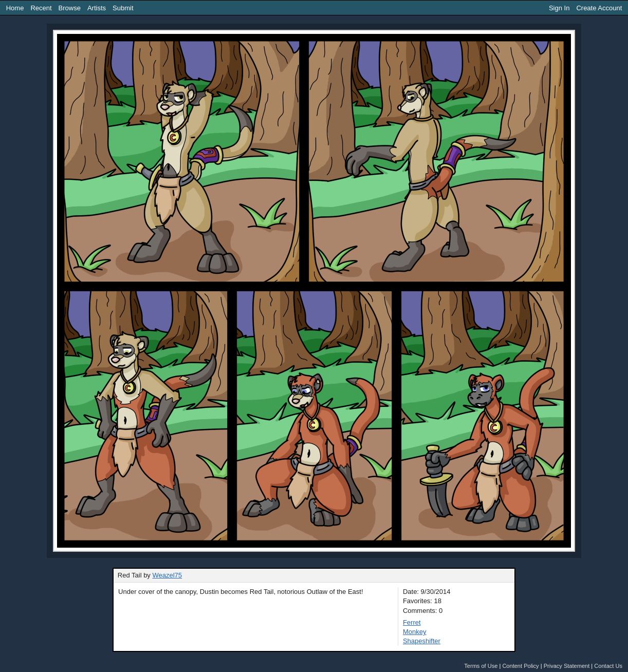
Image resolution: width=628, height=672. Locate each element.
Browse (70, 8)
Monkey (415, 632)
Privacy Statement (567, 666)
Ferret (412, 622)
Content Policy (520, 666)
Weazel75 (167, 575)
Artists (97, 8)
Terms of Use (481, 666)
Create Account (599, 8)
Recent (41, 8)
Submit (123, 8)
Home (15, 8)
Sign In (559, 8)
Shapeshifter (422, 641)
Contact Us (608, 666)
